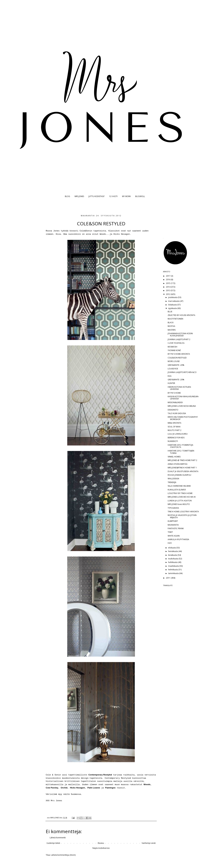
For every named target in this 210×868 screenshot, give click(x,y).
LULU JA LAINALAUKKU (178, 434)
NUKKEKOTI (173, 441)
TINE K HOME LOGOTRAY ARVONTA (183, 512)
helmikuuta (173, 570)
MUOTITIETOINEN (175, 319)
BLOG (67, 196)
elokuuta (172, 548)
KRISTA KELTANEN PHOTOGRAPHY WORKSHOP (183, 418)
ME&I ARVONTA (175, 423)
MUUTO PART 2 (175, 430)
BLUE (170, 312)
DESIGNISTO (173, 410)
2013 (168, 290)
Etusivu (101, 843)
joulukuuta (173, 297)
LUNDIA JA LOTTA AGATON (180, 501)
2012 (168, 294)
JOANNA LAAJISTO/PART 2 (179, 339)
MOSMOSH (172, 347)
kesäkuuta (173, 555)
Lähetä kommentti (58, 838)
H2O (170, 543)
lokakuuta (173, 305)
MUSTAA (171, 326)
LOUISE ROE (173, 369)
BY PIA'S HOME (174, 393)
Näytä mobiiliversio (101, 848)
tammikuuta (174, 573)
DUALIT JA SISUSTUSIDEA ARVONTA (183, 471)
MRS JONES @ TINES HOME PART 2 (182, 460)
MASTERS (172, 330)
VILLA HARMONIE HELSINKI (179, 486)
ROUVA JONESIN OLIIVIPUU (179, 475)
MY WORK (126, 196)
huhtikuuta (173, 562)
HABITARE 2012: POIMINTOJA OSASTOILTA (180, 446)
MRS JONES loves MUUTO (179, 504)
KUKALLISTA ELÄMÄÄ (177, 490)
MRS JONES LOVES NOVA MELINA (182, 406)
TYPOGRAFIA (173, 508)
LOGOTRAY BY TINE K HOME (180, 493)
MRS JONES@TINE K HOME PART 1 (182, 468)
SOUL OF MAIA (174, 427)
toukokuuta (173, 559)
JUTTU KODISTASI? (97, 196)
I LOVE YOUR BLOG (176, 343)
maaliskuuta (174, 566)
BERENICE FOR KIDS (176, 438)
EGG (170, 376)
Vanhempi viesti (149, 843)
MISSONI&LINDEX (175, 402)
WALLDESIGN (173, 479)
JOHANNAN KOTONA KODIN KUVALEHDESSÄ (180, 335)
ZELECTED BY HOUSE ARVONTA (181, 315)
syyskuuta (173, 308)
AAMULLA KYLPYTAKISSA (178, 539)
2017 (168, 276)
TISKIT (170, 532)
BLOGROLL (140, 196)
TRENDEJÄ (172, 482)
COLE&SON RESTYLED (177, 358)
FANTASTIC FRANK (176, 528)
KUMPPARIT (173, 521)
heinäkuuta (173, 551)
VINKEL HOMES (174, 457)
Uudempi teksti (53, 843)
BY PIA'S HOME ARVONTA (179, 354)
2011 (168, 578)
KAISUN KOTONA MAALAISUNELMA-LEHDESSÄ (183, 398)
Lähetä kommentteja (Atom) (63, 855)
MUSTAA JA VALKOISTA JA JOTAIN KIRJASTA (182, 516)
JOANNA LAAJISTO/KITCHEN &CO (182, 372)
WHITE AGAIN (174, 536)
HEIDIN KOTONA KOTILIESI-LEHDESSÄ (180, 388)
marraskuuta (174, 301)
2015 (168, 283)
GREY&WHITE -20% (176, 365)
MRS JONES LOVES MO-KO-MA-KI (182, 497)
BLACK (171, 323)
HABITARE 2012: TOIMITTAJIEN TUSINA (181, 452)
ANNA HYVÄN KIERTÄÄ (178, 464)
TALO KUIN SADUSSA (177, 413)
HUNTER (171, 383)
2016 (168, 280)
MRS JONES (79, 196)
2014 (168, 287)
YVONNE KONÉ (174, 350)
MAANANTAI (173, 525)
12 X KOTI (113, 196)
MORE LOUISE (174, 361)
